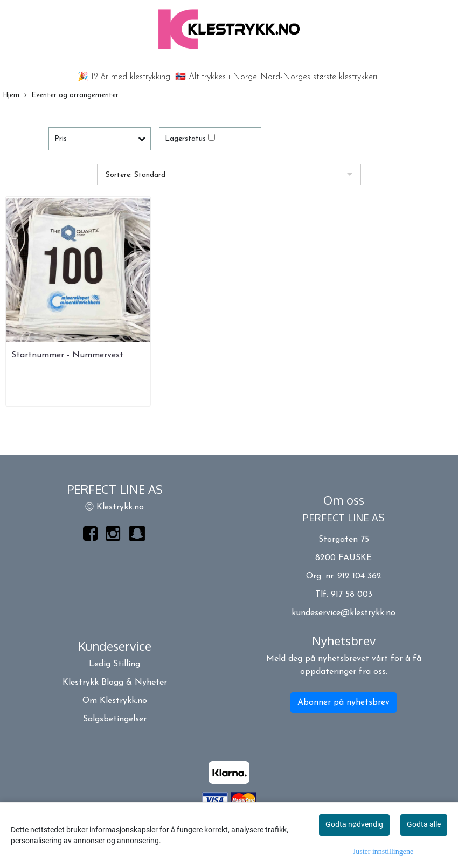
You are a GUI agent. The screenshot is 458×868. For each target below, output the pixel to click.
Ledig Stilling (114, 664)
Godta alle (424, 824)
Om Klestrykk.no (115, 701)
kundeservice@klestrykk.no (343, 613)
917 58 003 (352, 595)
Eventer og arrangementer (71, 96)
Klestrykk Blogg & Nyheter (115, 683)
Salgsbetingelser (115, 719)
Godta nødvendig (354, 824)
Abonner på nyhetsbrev (343, 702)
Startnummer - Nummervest (67, 355)
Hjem (11, 95)
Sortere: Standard (136, 175)
